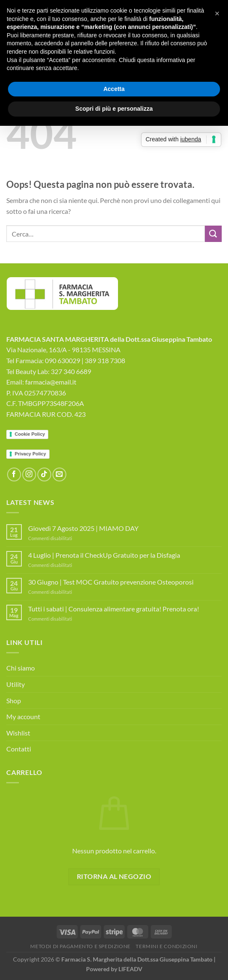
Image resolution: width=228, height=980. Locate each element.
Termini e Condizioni (166, 946)
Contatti (19, 749)
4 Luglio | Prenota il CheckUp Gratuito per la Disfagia (104, 555)
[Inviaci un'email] (59, 474)
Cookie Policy (30, 434)
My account (23, 716)
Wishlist (18, 733)
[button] (217, 13)
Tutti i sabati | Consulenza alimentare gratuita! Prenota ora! (114, 609)
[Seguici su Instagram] (29, 474)
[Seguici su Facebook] (14, 474)
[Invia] (213, 234)
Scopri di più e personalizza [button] (114, 109)
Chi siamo (21, 668)
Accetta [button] (114, 89)
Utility (16, 684)
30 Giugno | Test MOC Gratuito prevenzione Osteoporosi (111, 582)
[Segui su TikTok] (44, 474)
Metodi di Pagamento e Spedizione (80, 946)
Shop (14, 701)
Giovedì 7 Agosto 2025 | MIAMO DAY (83, 528)
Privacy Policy (30, 454)
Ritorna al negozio (114, 876)
